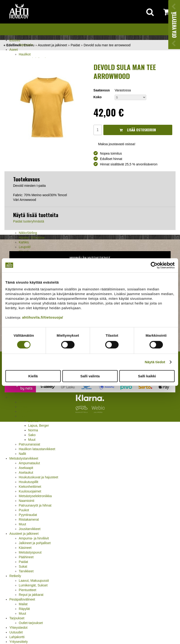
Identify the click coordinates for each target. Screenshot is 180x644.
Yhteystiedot (18, 628)
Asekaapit (26, 468)
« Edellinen (12, 45)
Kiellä (33, 376)
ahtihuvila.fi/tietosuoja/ (43, 317)
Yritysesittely (19, 642)
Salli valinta (90, 376)
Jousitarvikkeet (30, 529)
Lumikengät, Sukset (33, 585)
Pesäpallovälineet (22, 599)
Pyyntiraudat (28, 515)
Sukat (23, 566)
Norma (33, 430)
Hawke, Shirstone (32, 238)
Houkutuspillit (28, 482)
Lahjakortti (17, 637)
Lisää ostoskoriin (138, 130)
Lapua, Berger (39, 425)
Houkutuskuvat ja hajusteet (38, 477)
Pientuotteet (28, 590)
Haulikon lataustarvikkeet (37, 449)
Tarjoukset (17, 618)
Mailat (23, 604)
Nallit (22, 454)
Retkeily (15, 576)
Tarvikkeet (26, 571)
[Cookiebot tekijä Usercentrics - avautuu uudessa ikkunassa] (154, 265)
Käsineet (25, 548)
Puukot (24, 510)
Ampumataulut (29, 463)
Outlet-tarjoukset (31, 623)
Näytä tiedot (155, 362)
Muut (32, 440)
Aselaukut (26, 472)
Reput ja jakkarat (31, 595)
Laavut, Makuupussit (34, 581)
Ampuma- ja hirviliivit (34, 538)
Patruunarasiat (29, 444)
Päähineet (26, 557)
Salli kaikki (147, 376)
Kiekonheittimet (30, 487)
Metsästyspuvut (30, 552)
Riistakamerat (29, 519)
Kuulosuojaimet (30, 491)
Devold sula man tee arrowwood (107, 45)
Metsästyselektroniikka (35, 496)
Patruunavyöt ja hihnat (35, 505)
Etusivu (15, 40)
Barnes (33, 421)
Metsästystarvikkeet (24, 458)
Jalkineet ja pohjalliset (35, 543)
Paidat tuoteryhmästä (29, 221)
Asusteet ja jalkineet (24, 534)
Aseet (14, 50)
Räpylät (24, 609)
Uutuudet (16, 632)
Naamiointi (26, 501)
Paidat (23, 562)
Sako (32, 435)
